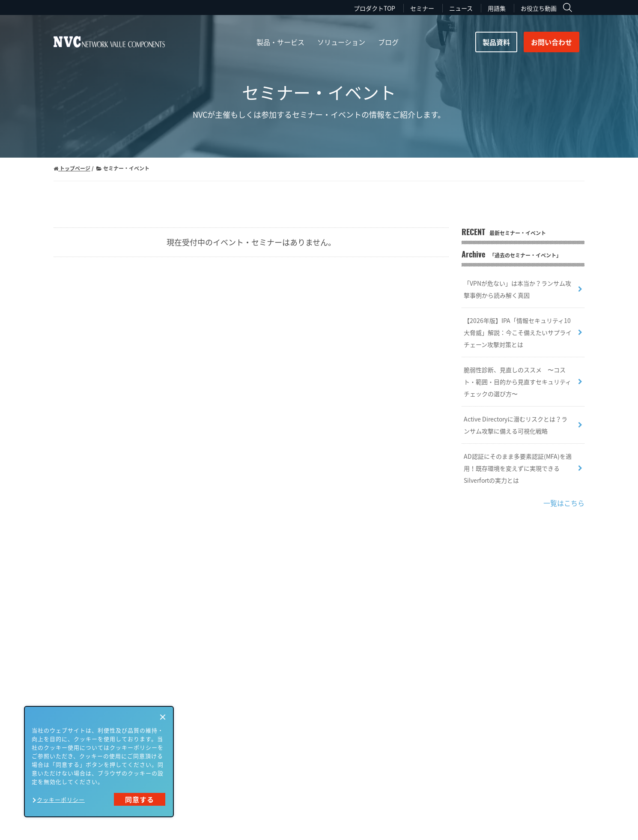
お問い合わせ (552, 42)
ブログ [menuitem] (388, 42)
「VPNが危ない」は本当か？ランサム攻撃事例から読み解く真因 (517, 289)
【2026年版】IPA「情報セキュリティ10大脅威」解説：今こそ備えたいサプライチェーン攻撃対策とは (518, 332)
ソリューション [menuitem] (341, 42)
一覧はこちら (564, 503)
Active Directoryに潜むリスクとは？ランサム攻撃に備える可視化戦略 (516, 425)
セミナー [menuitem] (422, 8)
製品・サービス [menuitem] (280, 42)
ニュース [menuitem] (461, 8)
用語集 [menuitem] (497, 8)
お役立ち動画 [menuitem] (539, 8)
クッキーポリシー (61, 800)
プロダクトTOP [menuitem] (374, 8)
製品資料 (496, 42)
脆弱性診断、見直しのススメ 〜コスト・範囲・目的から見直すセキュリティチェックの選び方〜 (517, 382)
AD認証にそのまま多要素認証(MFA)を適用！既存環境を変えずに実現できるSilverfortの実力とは (518, 468)
